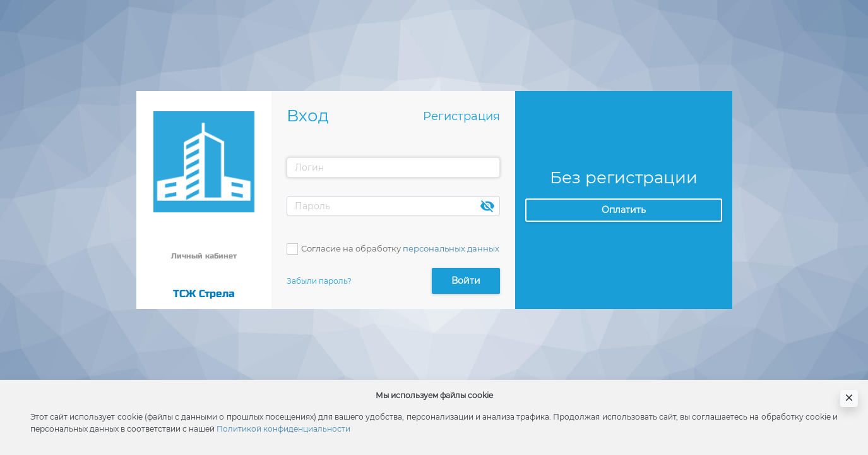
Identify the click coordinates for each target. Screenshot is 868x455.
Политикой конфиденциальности (283, 429)
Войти (466, 281)
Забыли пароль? (319, 281)
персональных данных (451, 248)
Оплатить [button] (624, 210)
